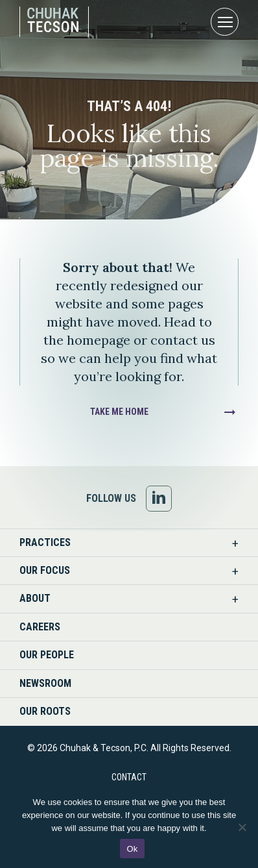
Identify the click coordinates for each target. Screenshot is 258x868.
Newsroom (45, 683)
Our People (47, 655)
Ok (132, 849)
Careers (40, 627)
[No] (242, 827)
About (35, 598)
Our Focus (45, 570)
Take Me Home (119, 412)
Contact (129, 777)
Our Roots (45, 711)
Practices (45, 542)
